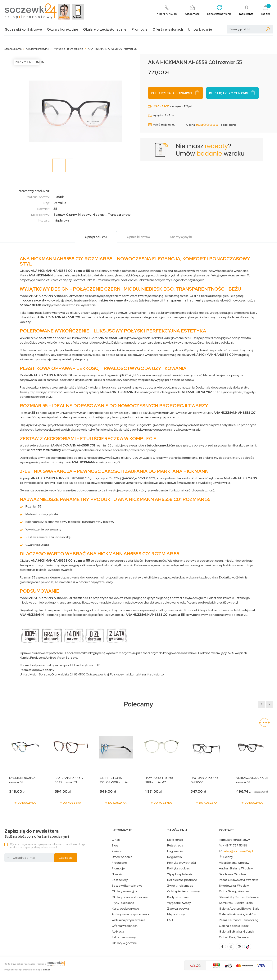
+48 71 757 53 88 (235, 845)
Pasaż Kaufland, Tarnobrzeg (239, 920)
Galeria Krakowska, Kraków (237, 914)
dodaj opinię (228, 125)
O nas (116, 840)
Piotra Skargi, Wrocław (234, 891)
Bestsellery (120, 880)
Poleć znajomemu (162, 125)
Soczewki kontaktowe (23, 29)
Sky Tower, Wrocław (232, 874)
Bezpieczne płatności (182, 880)
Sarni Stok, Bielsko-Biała (236, 903)
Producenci (119, 863)
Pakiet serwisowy (124, 937)
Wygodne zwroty (179, 903)
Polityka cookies (179, 868)
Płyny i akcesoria (123, 903)
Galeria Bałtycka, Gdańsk (236, 932)
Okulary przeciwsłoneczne (105, 29)
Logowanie (175, 851)
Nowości (117, 874)
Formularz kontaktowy (234, 840)
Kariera (117, 851)
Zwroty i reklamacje (180, 886)
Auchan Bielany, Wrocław (236, 868)
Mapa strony (176, 914)
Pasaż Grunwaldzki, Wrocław (238, 880)
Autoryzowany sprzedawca (131, 914)
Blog (115, 846)
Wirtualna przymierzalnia (128, 920)
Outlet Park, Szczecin (234, 937)
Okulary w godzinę (124, 943)
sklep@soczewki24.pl (238, 851)
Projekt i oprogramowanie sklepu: (27, 970)
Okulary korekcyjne (63, 29)
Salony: (228, 857)
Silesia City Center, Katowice (239, 897)
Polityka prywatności (182, 863)
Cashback (161, 106)
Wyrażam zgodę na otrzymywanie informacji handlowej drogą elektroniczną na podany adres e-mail (48, 846)
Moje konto (175, 840)
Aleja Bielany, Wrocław (234, 863)
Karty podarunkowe (125, 909)
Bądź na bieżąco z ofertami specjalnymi (37, 834)
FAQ (170, 920)
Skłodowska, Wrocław (234, 886)
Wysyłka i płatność (180, 874)
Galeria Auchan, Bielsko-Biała (239, 909)
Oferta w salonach (168, 29)
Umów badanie (200, 29)
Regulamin (175, 857)
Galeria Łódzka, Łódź (234, 926)
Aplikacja (118, 932)
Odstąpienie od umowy (183, 891)
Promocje (139, 29)
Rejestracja (175, 846)
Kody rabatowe (178, 897)
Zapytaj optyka (178, 909)
